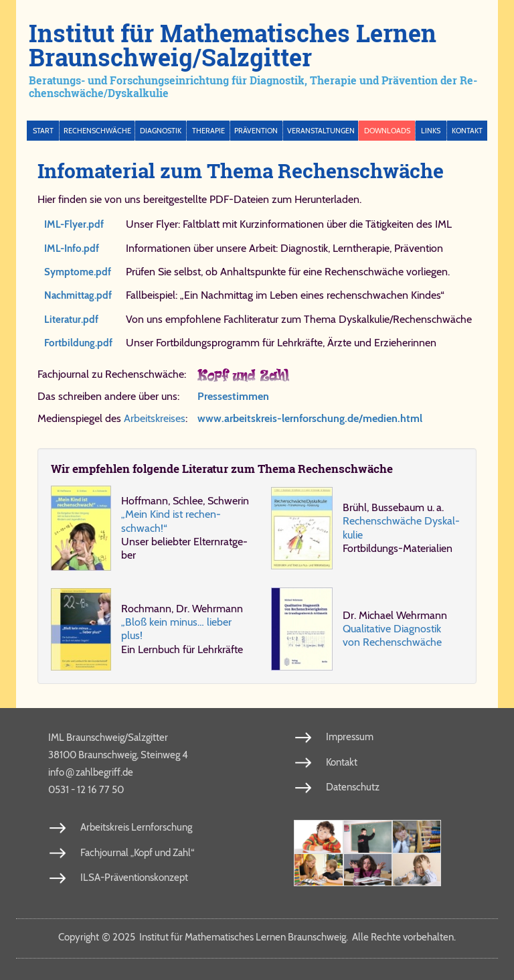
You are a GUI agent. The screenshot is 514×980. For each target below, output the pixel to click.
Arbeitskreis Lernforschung (136, 827)
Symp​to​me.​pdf (78, 272)
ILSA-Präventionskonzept (134, 878)
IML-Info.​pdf (72, 249)
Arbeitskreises (155, 418)
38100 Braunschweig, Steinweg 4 (118, 755)
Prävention (256, 131)
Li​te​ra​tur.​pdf (71, 320)
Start (43, 131)
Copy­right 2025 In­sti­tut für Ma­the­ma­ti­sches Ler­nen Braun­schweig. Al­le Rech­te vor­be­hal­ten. (257, 937)
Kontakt (467, 131)
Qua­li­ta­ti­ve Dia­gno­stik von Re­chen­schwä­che (392, 635)
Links (431, 131)
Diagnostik (161, 131)
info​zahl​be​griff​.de (91, 772)
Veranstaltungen (321, 131)
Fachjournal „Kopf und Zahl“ (137, 853)
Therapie (208, 131)
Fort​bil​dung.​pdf (78, 343)
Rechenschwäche (97, 131)
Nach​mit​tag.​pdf (78, 295)
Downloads (387, 131)
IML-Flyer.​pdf (74, 224)
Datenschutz (353, 787)
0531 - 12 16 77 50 (86, 790)
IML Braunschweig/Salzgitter (108, 738)
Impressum (350, 737)
